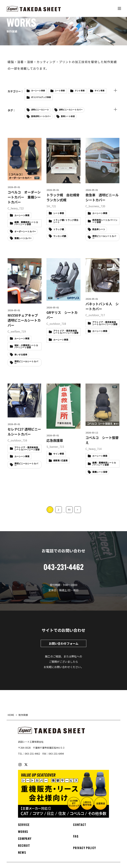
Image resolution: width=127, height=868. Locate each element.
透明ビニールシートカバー (71, 109)
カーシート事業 (38, 90)
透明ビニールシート (40, 109)
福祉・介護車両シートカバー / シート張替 (26, 347)
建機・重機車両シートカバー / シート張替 (104, 464)
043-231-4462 (32, 754)
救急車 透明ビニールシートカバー (102, 197)
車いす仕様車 (21, 355)
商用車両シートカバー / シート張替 (105, 221)
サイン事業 (100, 90)
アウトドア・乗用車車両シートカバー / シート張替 (66, 332)
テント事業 (80, 90)
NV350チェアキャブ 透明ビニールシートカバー (24, 320)
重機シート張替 (68, 116)
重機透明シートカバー (41, 116)
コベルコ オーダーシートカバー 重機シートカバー (24, 197)
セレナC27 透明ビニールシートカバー (24, 432)
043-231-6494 (56, 754)
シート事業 (60, 90)
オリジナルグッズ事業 (41, 97)
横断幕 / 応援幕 (60, 461)
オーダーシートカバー (25, 232)
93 (69, 510)
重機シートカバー (23, 238)
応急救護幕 (55, 440)
